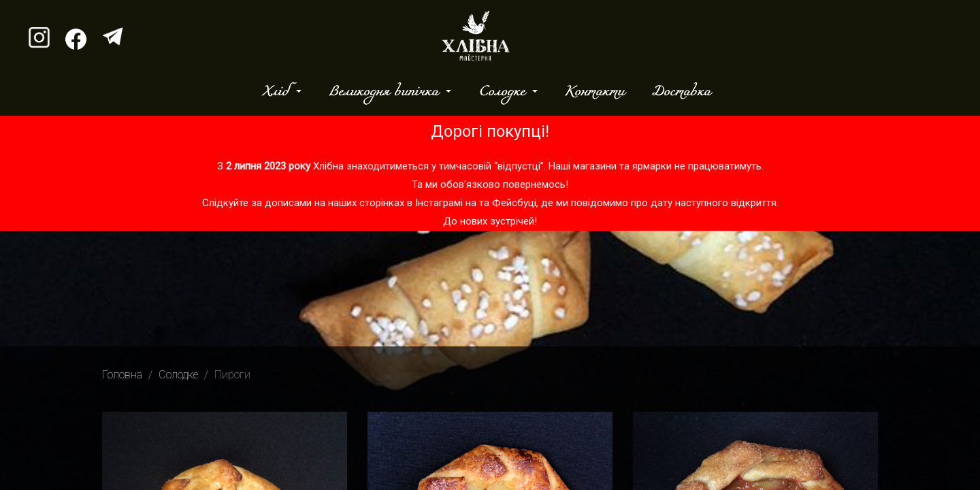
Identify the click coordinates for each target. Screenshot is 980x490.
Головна (122, 375)
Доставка (681, 92)
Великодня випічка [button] (386, 92)
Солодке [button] (504, 92)
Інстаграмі (439, 203)
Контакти (594, 92)
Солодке (178, 375)
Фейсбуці (514, 203)
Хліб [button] (278, 92)
